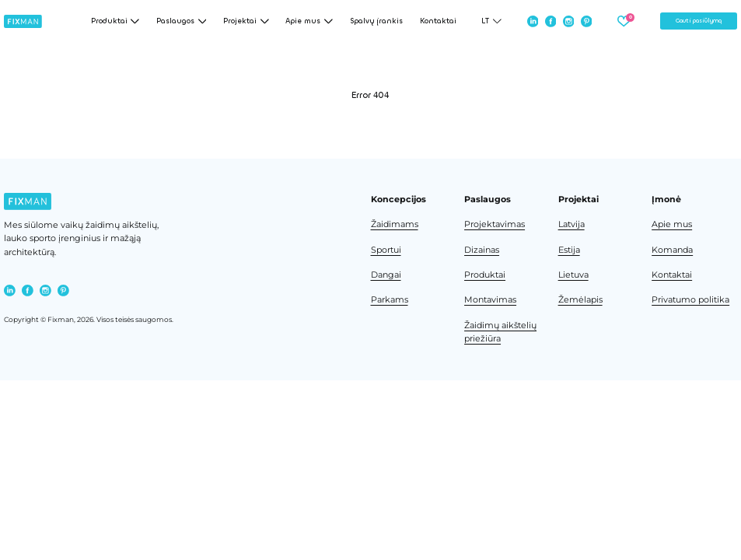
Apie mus (672, 224)
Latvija (571, 224)
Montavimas (490, 300)
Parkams (390, 300)
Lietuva (573, 275)
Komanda (672, 250)
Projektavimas (495, 224)
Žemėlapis (580, 300)
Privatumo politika (690, 300)
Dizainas (482, 250)
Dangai (386, 275)
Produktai (485, 275)
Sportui (386, 250)
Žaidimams (395, 224)
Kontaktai (438, 21)
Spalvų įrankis (376, 21)
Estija (569, 250)
